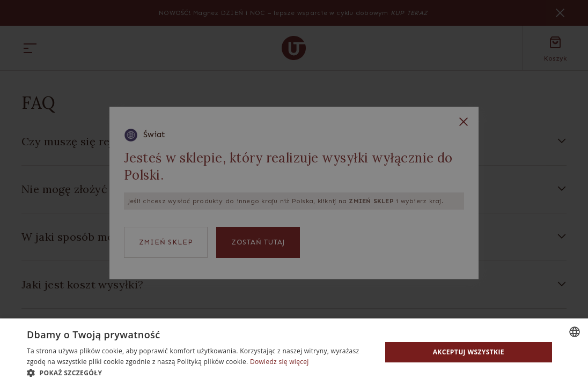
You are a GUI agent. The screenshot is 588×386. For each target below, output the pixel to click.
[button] (199, 373)
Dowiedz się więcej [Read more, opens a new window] (280, 362)
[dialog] (294, 193)
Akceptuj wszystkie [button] (469, 352)
